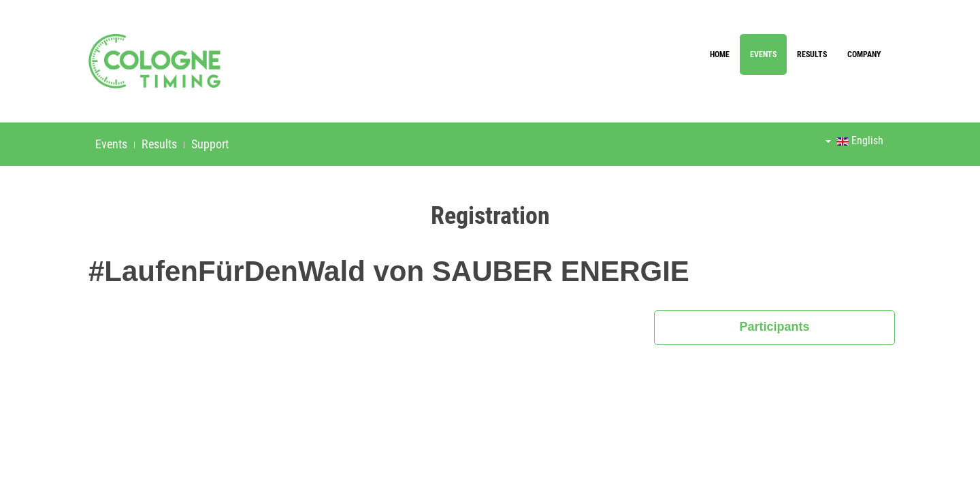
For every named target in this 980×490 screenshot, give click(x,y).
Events (763, 54)
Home (720, 54)
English (854, 141)
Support (210, 144)
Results (812, 54)
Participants (775, 327)
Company (864, 54)
